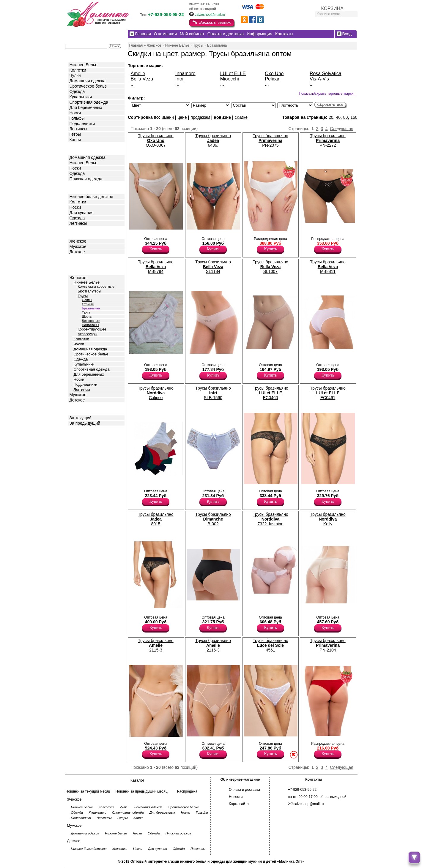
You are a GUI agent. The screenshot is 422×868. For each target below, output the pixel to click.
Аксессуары (88, 334)
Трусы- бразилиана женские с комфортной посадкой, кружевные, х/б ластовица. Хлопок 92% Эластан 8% (199, 480)
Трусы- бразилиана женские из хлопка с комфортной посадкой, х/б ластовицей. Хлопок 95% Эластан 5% (312, 359)
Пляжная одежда (86, 179)
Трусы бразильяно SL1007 (270, 267)
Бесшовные (91, 321)
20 (331, 117)
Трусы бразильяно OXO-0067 (156, 140)
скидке (241, 117)
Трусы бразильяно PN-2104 (328, 645)
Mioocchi (230, 79)
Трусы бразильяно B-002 (213, 519)
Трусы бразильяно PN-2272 (328, 140)
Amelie (138, 73)
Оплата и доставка (244, 790)
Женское (78, 241)
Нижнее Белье (84, 65)
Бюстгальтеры (90, 291)
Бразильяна (91, 308)
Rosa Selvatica (326, 73)
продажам (200, 117)
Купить (156, 249)
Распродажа (187, 791)
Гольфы (77, 118)
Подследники (82, 124)
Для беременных (86, 107)
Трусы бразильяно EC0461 (328, 393)
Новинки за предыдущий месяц (142, 791)
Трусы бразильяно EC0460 (270, 393)
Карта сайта (239, 804)
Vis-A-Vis (319, 79)
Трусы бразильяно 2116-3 (213, 645)
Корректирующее (92, 329)
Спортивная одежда (89, 102)
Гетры (75, 134)
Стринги (88, 304)
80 (346, 117)
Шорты (87, 317)
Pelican (273, 79)
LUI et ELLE (233, 73)
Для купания (82, 213)
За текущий (81, 418)
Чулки (75, 75)
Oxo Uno (274, 73)
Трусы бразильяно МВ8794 (156, 267)
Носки (75, 113)
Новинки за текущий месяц (88, 791)
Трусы (83, 296)
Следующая (341, 129)
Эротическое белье (88, 86)
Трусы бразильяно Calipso (156, 393)
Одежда (77, 91)
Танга (86, 312)
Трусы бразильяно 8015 (156, 519)
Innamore (185, 73)
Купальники (81, 97)
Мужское (78, 246)
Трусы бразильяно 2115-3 (156, 645)
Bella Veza (142, 79)
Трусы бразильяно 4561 (270, 645)
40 (338, 117)
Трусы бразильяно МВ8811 (328, 267)
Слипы (87, 300)
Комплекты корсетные (96, 287)
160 (354, 117)
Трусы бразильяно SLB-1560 (213, 393)
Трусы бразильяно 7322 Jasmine (270, 519)
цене (182, 117)
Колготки (78, 70)
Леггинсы (78, 129)
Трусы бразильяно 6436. (213, 140)
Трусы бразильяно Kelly (328, 519)
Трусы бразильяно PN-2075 (270, 140)
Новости (236, 797)
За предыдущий (85, 423)
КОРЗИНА (332, 8)
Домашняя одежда (88, 81)
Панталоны (91, 325)
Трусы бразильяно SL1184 (213, 267)
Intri (179, 79)
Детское (78, 187)
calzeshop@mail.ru (210, 15)
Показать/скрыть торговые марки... (327, 94)
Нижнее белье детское (91, 197)
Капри (75, 140)
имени (168, 117)
